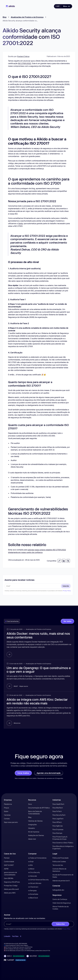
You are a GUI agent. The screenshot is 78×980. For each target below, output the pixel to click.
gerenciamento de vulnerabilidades (10, 874)
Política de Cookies (59, 862)
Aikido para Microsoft (11, 889)
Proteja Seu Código (11, 886)
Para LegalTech (58, 819)
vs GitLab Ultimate (35, 883)
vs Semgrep (32, 890)
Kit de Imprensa (34, 832)
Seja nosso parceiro (11, 822)
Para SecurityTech (59, 815)
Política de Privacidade (60, 858)
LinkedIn (7, 936)
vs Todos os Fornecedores (37, 858)
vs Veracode (32, 876)
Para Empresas (58, 829)
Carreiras (7, 815)
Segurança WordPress (12, 882)
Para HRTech (57, 822)
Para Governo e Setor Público (63, 843)
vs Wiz (30, 865)
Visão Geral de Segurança (62, 903)
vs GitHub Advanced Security (38, 880)
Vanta (20, 223)
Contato (7, 819)
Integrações (32, 825)
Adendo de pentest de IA (61, 881)
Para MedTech (58, 808)
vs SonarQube (33, 894)
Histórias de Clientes (35, 821)
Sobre (6, 811)
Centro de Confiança (60, 899)
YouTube (15, 936)
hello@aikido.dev (58, 890)
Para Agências (58, 826)
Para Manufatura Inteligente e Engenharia (63, 847)
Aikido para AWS (10, 893)
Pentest (7, 858)
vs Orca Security (34, 872)
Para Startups (57, 833)
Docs (30, 804)
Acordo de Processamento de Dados (63, 876)
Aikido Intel (32, 839)
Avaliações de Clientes (36, 835)
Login (58, 6)
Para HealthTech (58, 804)
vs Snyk (31, 862)
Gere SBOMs (9, 878)
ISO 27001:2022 (25, 63)
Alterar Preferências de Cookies (61, 908)
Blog (5, 17)
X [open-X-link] (21, 936)
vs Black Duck (33, 898)
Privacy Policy (67, 591)
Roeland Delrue (23, 56)
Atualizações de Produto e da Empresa (27, 17)
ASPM (6, 869)
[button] (66, 6)
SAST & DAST (9, 865)
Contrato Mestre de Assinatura (59, 870)
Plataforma (8, 804)
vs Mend (31, 869)
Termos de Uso (58, 865)
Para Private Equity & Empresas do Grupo (60, 838)
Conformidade (9, 862)
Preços (6, 808)
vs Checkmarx (33, 887)
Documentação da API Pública (39, 808)
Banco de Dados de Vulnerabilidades (35, 813)
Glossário (31, 828)
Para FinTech (57, 811)
